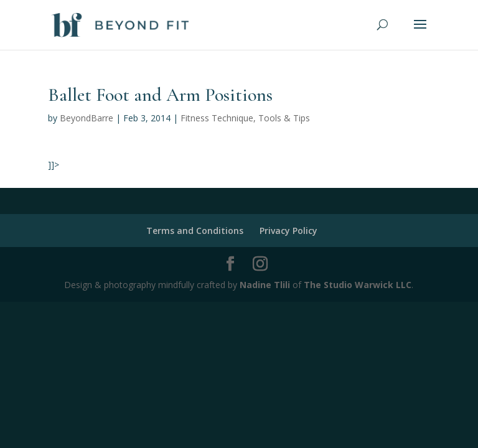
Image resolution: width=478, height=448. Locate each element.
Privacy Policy (288, 231)
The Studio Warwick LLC (358, 285)
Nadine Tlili (265, 285)
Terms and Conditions (195, 231)
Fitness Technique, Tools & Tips (245, 118)
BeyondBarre (87, 118)
